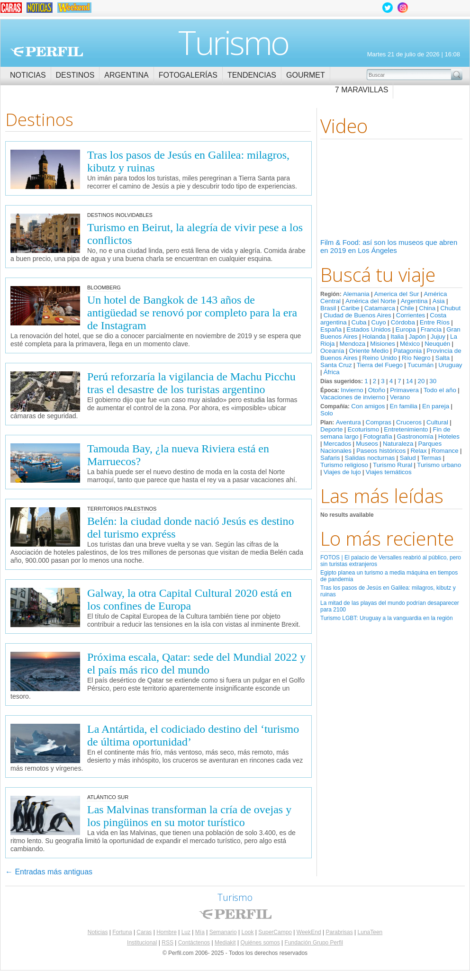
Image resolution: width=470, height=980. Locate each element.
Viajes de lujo (342, 472)
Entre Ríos (435, 322)
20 (421, 381)
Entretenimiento (406, 429)
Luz (186, 932)
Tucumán (420, 365)
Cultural (437, 422)
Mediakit (225, 943)
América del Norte (371, 301)
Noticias (28, 75)
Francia (431, 329)
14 (410, 381)
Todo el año (440, 390)
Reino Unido (380, 358)
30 (433, 381)
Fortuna (122, 932)
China (427, 308)
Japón (417, 337)
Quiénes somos (260, 943)
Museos (367, 444)
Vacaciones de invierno (353, 397)
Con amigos (368, 406)
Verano (400, 397)
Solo (327, 413)
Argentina (126, 75)
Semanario (223, 932)
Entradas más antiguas (49, 872)
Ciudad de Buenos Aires (357, 315)
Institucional (142, 943)
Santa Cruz (336, 365)
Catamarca (380, 308)
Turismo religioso (344, 465)
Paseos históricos (381, 451)
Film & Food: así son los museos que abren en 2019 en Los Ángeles (389, 246)
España (331, 329)
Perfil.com (46, 52)
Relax (418, 451)
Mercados (338, 444)
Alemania (356, 294)
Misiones (383, 344)
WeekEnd (309, 932)
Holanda (374, 337)
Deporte (331, 429)
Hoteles (449, 436)
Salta (443, 358)
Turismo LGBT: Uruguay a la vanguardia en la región (387, 618)
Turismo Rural (393, 465)
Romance (445, 451)
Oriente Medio (369, 351)
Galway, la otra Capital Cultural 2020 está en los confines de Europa (190, 599)
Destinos (75, 75)
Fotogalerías (188, 75)
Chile (407, 308)
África (332, 372)
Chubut (450, 308)
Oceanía (332, 351)
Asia (439, 301)
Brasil (328, 308)
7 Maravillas (362, 90)
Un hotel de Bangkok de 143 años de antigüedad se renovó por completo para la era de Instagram (192, 313)
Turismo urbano (439, 465)
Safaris (330, 458)
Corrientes (411, 315)
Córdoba (403, 322)
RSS (167, 943)
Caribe (350, 308)
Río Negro (416, 358)
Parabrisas (339, 932)
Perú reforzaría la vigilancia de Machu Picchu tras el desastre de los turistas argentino (191, 383)
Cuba (359, 322)
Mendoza (352, 344)
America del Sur (397, 294)
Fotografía (378, 436)
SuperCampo (275, 932)
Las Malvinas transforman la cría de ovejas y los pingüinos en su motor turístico (189, 816)
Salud (408, 458)
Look (247, 932)
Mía (200, 932)
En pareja (436, 406)
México (410, 344)
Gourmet (306, 75)
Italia (397, 337)
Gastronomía (415, 436)
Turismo (233, 42)
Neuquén (437, 344)
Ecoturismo (363, 429)
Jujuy (438, 337)
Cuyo (379, 322)
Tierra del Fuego (380, 365)
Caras (144, 932)
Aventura (348, 422)
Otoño (377, 390)
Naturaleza (398, 444)
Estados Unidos (368, 329)
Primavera (404, 390)
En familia (404, 406)
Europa (406, 329)
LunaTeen (370, 932)
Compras (379, 422)
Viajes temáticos (389, 472)
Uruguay (450, 365)
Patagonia (407, 351)
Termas (431, 458)
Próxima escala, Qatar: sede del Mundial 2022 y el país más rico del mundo (196, 663)
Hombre (167, 932)
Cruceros (409, 422)
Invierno (352, 390)
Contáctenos (194, 943)
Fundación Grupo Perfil (314, 943)
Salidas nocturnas (370, 458)
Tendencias (252, 75)
